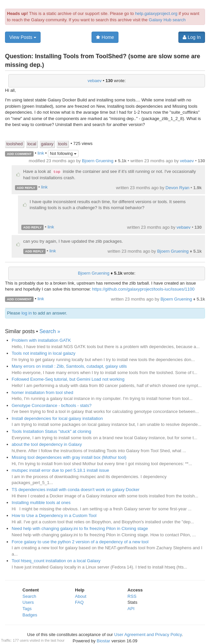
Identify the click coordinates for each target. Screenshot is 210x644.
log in (26, 313)
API (131, 609)
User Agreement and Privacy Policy (148, 635)
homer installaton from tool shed (42, 392)
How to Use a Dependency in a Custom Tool (54, 515)
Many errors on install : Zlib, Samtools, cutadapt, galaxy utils (69, 366)
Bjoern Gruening (98, 161)
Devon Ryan (177, 188)
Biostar (104, 641)
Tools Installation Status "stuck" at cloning (51, 431)
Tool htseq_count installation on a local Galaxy (56, 561)
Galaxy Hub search (167, 20)
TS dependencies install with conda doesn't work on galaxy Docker (76, 490)
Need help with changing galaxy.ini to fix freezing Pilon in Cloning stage (80, 528)
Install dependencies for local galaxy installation (57, 418)
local (32, 144)
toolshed (14, 144)
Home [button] (105, 37)
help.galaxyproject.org (156, 13)
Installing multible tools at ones (41, 503)
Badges (30, 615)
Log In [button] (192, 37)
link (41, 153)
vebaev (95, 81)
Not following (63, 154)
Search (29, 596)
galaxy (47, 144)
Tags (27, 609)
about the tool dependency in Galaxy (47, 444)
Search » (50, 331)
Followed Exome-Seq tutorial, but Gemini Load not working (68, 379)
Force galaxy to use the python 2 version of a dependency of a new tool (80, 542)
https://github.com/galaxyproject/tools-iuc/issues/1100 (143, 289)
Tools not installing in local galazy (44, 353)
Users (28, 602)
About (81, 596)
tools (62, 144)
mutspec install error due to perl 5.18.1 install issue (60, 470)
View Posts (23, 37)
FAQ (79, 602)
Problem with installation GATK (41, 340)
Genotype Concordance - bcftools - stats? (52, 405)
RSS (132, 596)
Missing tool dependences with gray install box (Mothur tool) (69, 457)
